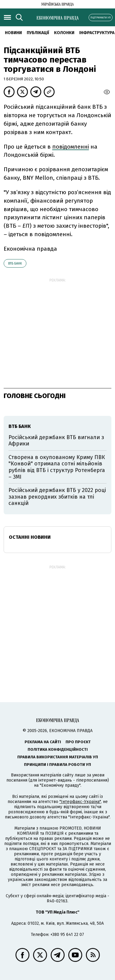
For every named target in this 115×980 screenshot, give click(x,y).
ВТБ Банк (15, 263)
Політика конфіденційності (58, 749)
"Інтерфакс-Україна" (80, 802)
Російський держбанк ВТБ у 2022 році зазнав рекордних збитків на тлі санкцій (57, 497)
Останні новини (30, 537)
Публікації (38, 33)
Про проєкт (78, 742)
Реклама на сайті (43, 742)
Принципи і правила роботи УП (57, 765)
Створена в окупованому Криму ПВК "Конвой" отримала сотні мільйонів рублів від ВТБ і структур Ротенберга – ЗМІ (57, 467)
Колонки (64, 33)
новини (13, 33)
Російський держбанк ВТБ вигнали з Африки (56, 441)
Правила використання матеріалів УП (58, 757)
